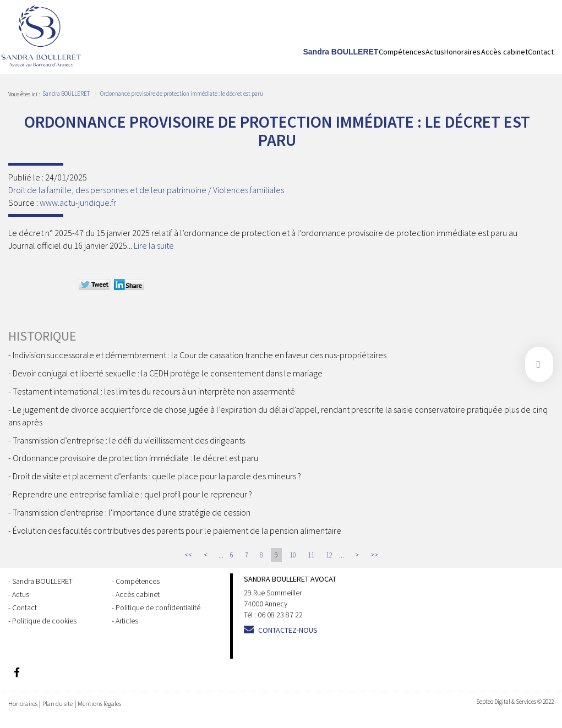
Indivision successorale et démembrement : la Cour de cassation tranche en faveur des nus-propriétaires (200, 355)
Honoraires (462, 52)
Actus (435, 52)
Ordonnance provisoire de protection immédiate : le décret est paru (182, 94)
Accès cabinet (504, 52)
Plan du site (58, 704)
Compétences (402, 52)
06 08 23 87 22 (280, 615)
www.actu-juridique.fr (78, 202)
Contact (541, 52)
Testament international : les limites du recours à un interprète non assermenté (154, 391)
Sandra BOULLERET (341, 52)
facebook (539, 364)
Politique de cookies (44, 621)
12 (329, 555)
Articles (127, 621)
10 (293, 555)
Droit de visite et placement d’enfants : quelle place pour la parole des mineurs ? (157, 476)
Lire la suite (154, 245)
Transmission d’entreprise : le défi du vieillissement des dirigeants (129, 440)
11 (311, 555)
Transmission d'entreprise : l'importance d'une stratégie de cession (132, 512)
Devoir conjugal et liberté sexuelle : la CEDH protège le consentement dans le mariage (168, 373)
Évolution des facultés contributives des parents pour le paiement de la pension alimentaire (177, 530)
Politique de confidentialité (158, 607)
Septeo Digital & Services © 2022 (515, 702)
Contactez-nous (288, 630)
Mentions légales (99, 704)
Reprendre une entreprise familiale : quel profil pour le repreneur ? (132, 494)
